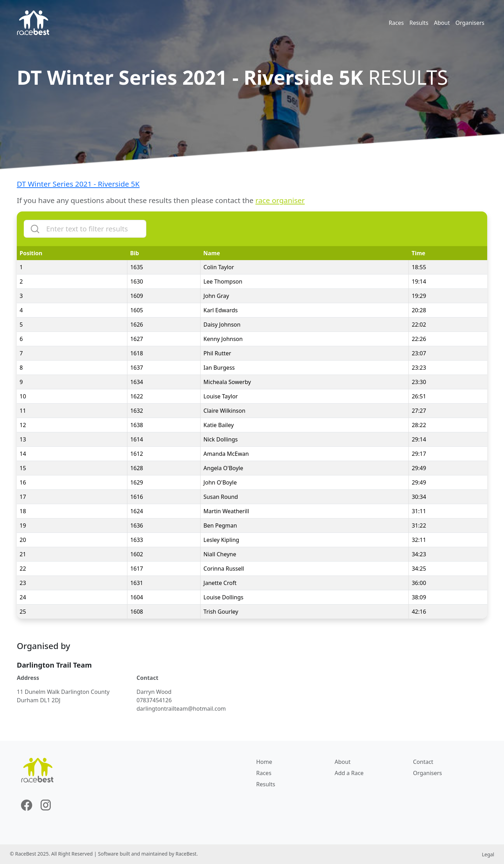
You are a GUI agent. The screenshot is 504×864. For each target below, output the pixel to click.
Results (419, 23)
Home (264, 762)
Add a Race (349, 773)
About (442, 23)
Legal (488, 854)
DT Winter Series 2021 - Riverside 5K (78, 184)
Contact (423, 762)
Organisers (470, 23)
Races (396, 23)
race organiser (280, 200)
